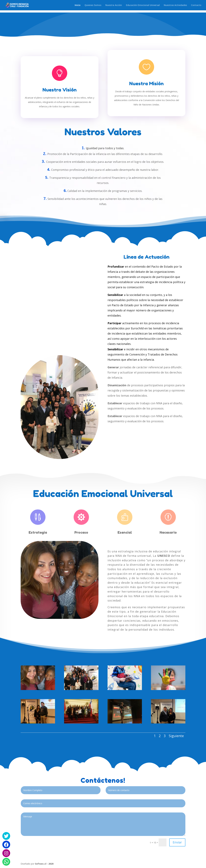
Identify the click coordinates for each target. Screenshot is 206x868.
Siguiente (176, 736)
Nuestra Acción (114, 5)
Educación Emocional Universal (143, 5)
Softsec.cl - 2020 (44, 864)
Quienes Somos (93, 5)
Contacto (196, 5)
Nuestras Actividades (175, 5)
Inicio (78, 5)
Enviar (177, 842)
